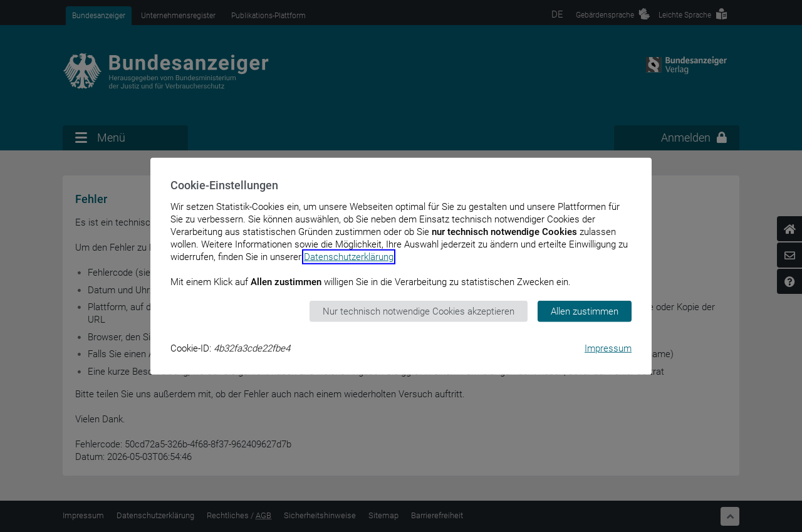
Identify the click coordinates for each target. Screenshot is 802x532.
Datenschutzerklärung (349, 256)
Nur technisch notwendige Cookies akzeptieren (419, 311)
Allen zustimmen (585, 311)
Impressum (608, 348)
